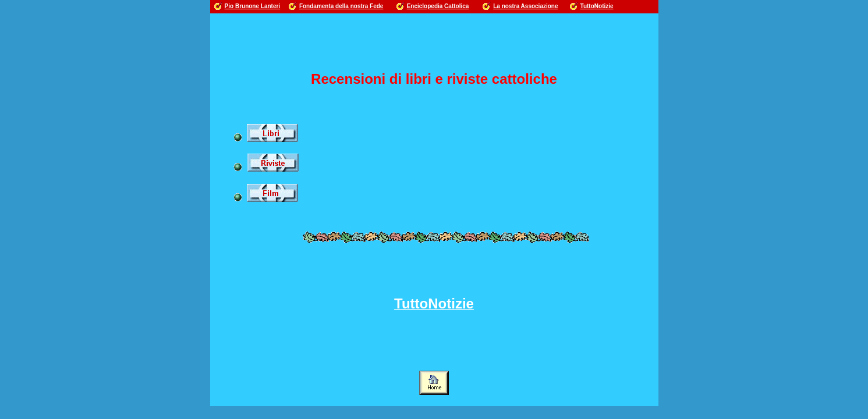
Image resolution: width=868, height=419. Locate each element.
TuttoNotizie (597, 6)
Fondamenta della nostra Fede (341, 6)
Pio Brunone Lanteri (253, 6)
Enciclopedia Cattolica (438, 6)
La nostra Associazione (525, 6)
